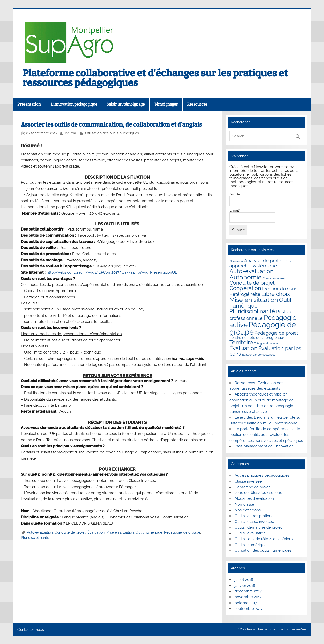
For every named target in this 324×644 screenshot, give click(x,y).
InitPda (70, 133)
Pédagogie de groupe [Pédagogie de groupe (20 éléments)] (263, 328)
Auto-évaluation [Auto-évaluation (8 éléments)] (251, 271)
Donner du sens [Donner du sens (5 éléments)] (280, 289)
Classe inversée (248, 481)
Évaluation (96, 532)
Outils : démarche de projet (258, 527)
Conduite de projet (70, 532)
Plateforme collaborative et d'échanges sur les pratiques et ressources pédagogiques (155, 78)
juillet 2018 (244, 580)
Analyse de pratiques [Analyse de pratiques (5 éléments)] (267, 261)
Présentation (29, 104)
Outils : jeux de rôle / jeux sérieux (264, 539)
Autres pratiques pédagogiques (262, 475)
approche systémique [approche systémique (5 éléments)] (253, 266)
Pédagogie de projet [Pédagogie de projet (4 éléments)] (276, 333)
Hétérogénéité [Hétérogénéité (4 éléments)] (245, 294)
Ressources (197, 104)
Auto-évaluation (40, 532)
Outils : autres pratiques (255, 516)
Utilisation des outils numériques (112, 133)
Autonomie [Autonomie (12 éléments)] (246, 277)
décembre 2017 (248, 591)
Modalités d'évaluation (254, 498)
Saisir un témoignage (126, 104)
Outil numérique (149, 532)
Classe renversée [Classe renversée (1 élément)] (274, 278)
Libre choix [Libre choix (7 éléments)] (276, 294)
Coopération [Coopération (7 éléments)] (245, 288)
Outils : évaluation (250, 533)
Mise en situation (120, 532)
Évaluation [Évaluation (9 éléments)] (243, 348)
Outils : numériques (251, 545)
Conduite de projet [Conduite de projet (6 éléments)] (252, 283)
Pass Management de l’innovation (264, 446)
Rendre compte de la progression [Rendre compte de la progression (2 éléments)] (257, 338)
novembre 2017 (248, 597)
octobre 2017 (246, 603)
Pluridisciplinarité (35, 538)
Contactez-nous (31, 630)
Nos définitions (248, 510)
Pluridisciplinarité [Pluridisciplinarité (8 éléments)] (252, 311)
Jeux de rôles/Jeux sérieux (258, 493)
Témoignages (166, 104)
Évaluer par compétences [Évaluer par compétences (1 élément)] (259, 355)
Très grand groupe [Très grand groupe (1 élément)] (266, 343)
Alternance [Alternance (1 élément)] (236, 261)
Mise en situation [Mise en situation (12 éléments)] (254, 300)
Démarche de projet (252, 487)
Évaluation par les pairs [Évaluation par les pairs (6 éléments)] (265, 351)
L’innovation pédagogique (74, 104)
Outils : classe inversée (254, 522)
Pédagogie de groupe (182, 532)
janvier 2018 (245, 586)
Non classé (244, 504)
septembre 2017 (249, 609)
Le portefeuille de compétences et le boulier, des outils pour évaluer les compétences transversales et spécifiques (266, 435)
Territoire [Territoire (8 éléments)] (241, 342)
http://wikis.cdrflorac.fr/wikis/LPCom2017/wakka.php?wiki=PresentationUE (112, 272)
